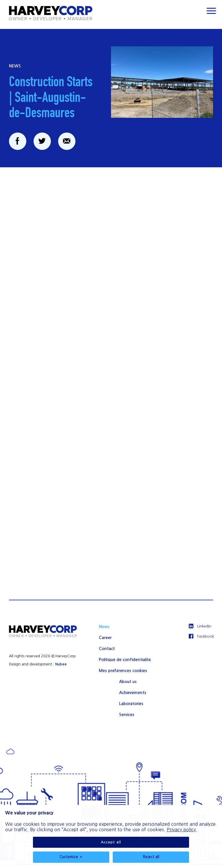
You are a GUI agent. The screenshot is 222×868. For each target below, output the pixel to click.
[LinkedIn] (201, 626)
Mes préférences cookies (123, 671)
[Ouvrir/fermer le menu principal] (211, 11)
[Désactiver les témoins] (210, 860)
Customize (71, 747)
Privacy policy (181, 720)
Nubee (61, 664)
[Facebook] (201, 636)
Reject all (151, 747)
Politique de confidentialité (125, 660)
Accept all (111, 732)
